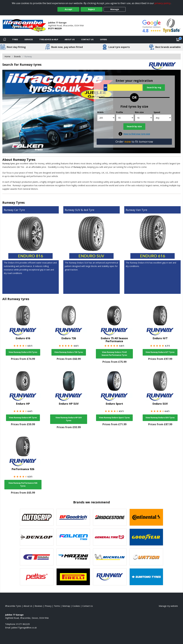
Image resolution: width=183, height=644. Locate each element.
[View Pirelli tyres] (73, 577)
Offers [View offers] (103, 39)
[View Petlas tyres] (37, 577)
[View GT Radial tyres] (37, 557)
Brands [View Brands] (17, 56)
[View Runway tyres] (110, 577)
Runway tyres (9, 163)
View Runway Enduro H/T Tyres (160, 352)
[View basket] (178, 40)
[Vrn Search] (123, 88)
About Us (70, 39)
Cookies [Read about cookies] (76, 606)
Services (29, 39)
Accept (68, 9)
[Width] (106, 118)
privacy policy (163, 3)
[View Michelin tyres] (110, 557)
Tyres (15, 39)
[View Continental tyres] (146, 517)
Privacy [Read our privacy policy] (48, 606)
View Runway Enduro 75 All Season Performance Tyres (114, 354)
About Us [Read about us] (28, 606)
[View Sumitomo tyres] (146, 577)
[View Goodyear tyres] (146, 537)
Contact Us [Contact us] (87, 39)
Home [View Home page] (7, 56)
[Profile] (125, 118)
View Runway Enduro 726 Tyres (69, 352)
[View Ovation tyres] (146, 557)
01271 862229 (55, 28)
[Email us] (24, 628)
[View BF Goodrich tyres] (73, 517)
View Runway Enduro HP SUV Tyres (69, 419)
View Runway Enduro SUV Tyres (160, 418)
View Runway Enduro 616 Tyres (23, 352)
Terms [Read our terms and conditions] (57, 606)
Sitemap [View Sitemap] (66, 606)
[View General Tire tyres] (110, 537)
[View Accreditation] (172, 25)
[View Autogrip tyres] (37, 517)
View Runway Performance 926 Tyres (23, 484)
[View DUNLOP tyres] (37, 537)
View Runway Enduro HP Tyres (23, 418)
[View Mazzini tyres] (73, 557)
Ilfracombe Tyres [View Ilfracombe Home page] (13, 606)
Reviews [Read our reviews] (39, 606)
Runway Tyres (24, 160)
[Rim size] (144, 118)
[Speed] (162, 118)
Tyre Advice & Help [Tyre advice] (49, 39)
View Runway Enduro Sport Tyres (114, 418)
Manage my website (168, 606)
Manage (115, 9)
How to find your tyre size (137, 134)
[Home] (5, 40)
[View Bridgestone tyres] (110, 517)
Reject (91, 9)
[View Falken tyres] (73, 537)
